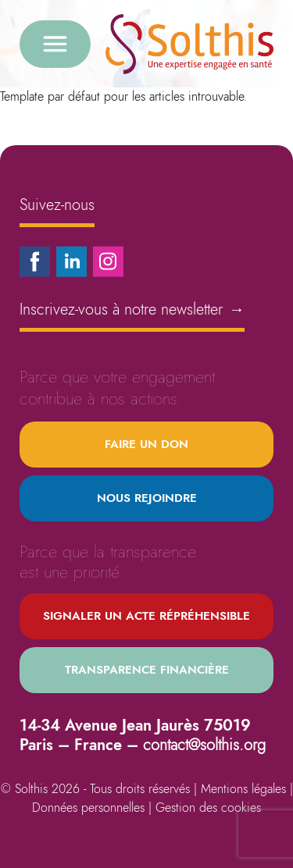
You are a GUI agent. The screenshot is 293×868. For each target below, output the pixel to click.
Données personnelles (88, 808)
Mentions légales (243, 789)
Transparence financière (147, 670)
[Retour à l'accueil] (189, 44)
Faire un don (146, 444)
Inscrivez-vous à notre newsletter (132, 310)
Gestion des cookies (208, 808)
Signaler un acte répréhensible (146, 616)
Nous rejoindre (147, 498)
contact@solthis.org (204, 745)
